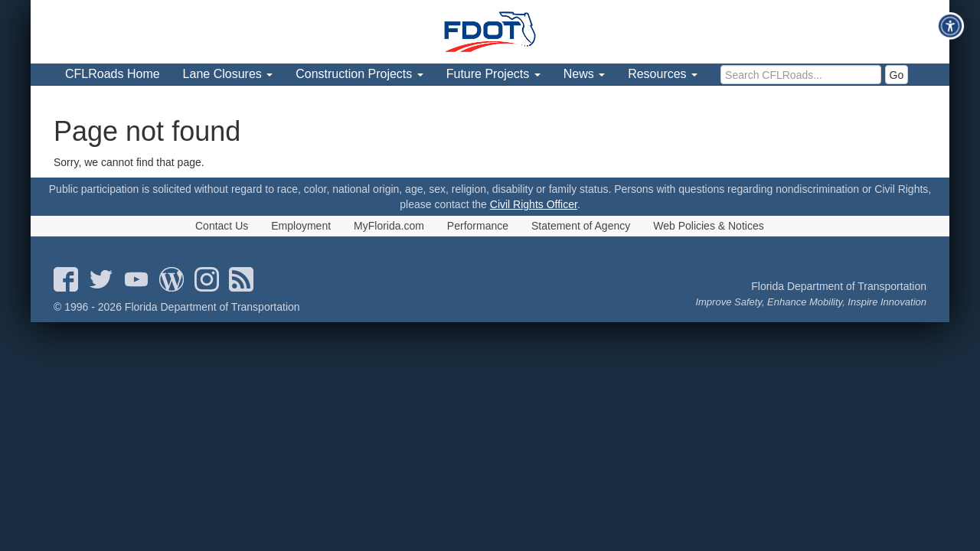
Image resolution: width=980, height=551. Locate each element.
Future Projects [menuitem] (493, 74)
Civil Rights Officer (534, 204)
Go (897, 75)
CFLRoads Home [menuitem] (113, 74)
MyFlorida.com (389, 226)
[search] (801, 75)
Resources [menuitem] (663, 74)
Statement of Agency (581, 226)
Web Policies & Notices (708, 226)
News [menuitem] (584, 74)
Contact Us (222, 226)
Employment (301, 226)
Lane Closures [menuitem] (228, 74)
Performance (478, 226)
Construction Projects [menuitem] (359, 74)
